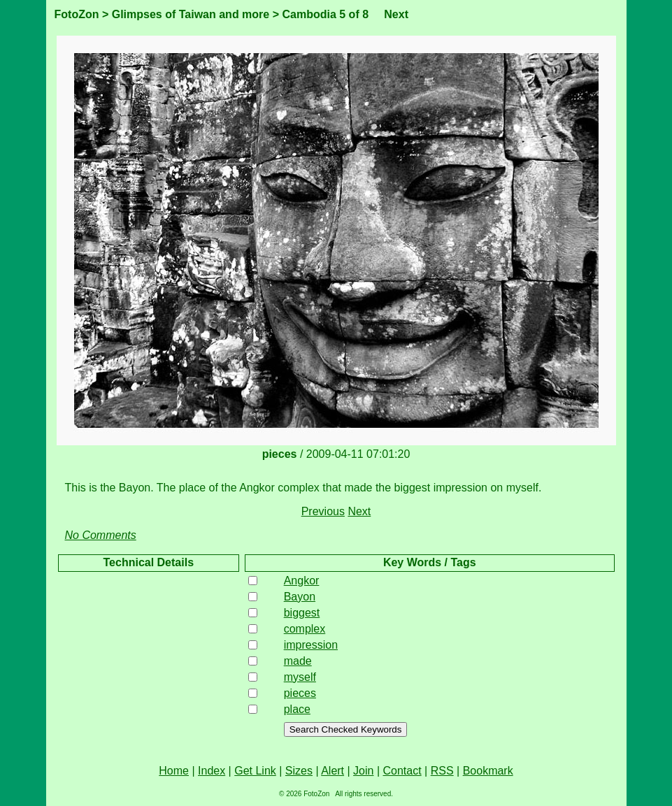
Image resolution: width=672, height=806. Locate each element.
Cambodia (309, 14)
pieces (300, 693)
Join (363, 771)
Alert (333, 771)
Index (212, 771)
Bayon (300, 597)
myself (300, 677)
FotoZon (77, 14)
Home (174, 771)
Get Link (255, 771)
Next (396, 14)
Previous (323, 511)
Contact (402, 771)
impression (311, 645)
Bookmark (488, 771)
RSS (442, 771)
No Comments (101, 535)
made (298, 661)
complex (305, 629)
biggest (302, 613)
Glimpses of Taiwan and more (191, 14)
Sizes (299, 771)
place (297, 709)
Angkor (302, 581)
